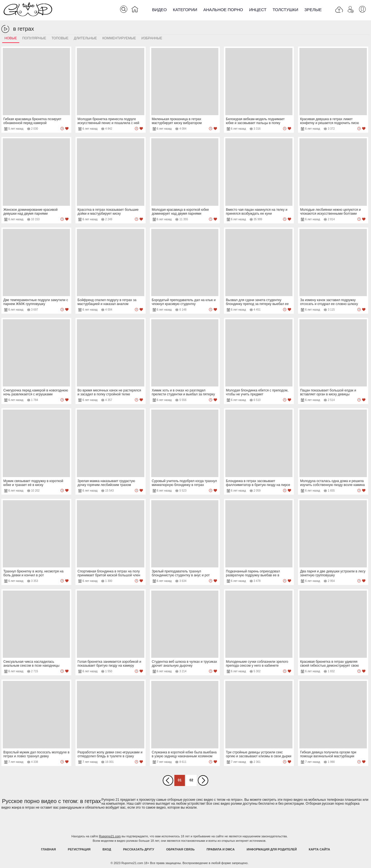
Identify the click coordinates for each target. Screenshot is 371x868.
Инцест (258, 10)
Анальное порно (223, 10)
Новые (11, 38)
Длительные (85, 38)
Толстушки (285, 10)
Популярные (34, 38)
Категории (185, 10)
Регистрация (79, 849)
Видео (159, 10)
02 (191, 780)
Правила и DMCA (221, 849)
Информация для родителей (272, 849)
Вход (107, 849)
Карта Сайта (319, 849)
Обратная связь (180, 849)
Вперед (203, 780)
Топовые (60, 38)
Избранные (152, 38)
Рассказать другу (139, 849)
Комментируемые (119, 38)
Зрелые (313, 10)
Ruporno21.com (110, 836)
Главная (48, 849)
